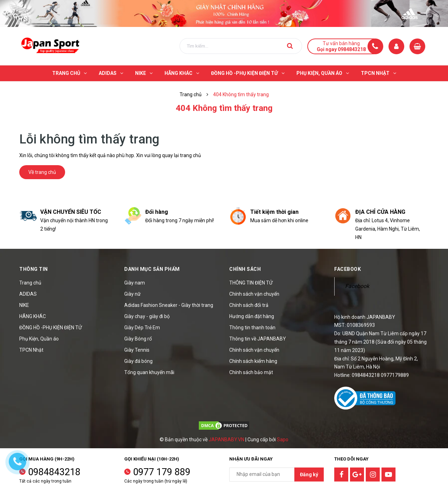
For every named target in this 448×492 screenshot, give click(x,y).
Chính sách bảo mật (251, 372)
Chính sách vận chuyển (254, 294)
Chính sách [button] (245, 269)
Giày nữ (132, 294)
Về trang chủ (42, 172)
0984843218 (54, 472)
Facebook (357, 286)
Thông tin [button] (34, 269)
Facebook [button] (348, 269)
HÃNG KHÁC (33, 316)
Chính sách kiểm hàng (253, 361)
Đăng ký (309, 475)
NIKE (24, 305)
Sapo (283, 440)
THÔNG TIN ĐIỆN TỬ (251, 283)
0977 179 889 (162, 472)
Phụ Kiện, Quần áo (39, 339)
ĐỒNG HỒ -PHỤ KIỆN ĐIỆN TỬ (51, 328)
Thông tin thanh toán (252, 328)
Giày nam (135, 283)
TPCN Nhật (31, 350)
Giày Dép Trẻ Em (142, 328)
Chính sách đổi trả (249, 305)
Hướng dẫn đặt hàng (252, 316)
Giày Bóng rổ (138, 339)
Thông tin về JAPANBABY (258, 339)
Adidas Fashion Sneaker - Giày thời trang (169, 305)
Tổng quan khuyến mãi (149, 372)
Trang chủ (30, 283)
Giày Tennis (137, 350)
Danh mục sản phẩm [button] (152, 269)
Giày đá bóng (138, 361)
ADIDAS (28, 294)
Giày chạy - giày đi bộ (147, 316)
